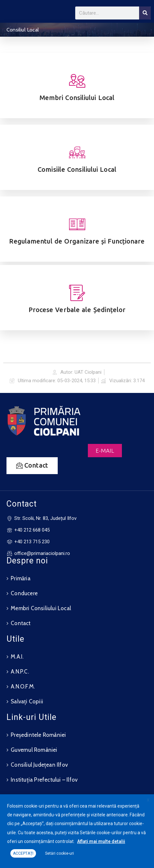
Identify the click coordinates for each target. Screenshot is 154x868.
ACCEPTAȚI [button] (23, 853)
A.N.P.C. (20, 672)
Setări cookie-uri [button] (59, 853)
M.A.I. (17, 657)
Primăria (21, 578)
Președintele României (38, 735)
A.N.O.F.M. (23, 686)
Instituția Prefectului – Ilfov (44, 780)
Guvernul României (34, 750)
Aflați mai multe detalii (101, 841)
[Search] (145, 13)
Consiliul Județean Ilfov (39, 765)
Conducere (24, 593)
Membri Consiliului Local (41, 608)
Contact (21, 623)
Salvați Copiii (27, 701)
